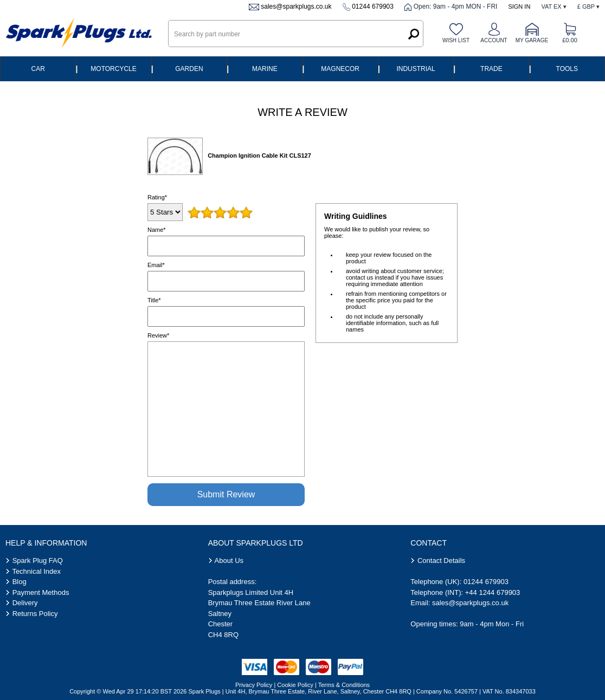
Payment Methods (41, 592)
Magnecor (340, 69)
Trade (491, 69)
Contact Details (441, 560)
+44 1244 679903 (493, 592)
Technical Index (36, 571)
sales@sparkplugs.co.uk (296, 7)
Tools (567, 69)
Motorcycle (113, 69)
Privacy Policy (254, 685)
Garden (189, 69)
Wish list (456, 40)
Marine (265, 69)
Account (494, 40)
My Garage (532, 40)
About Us (229, 560)
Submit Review (226, 494)
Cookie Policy (295, 685)
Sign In (519, 7)
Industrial (416, 69)
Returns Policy (35, 614)
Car (38, 69)
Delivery (25, 603)
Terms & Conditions (344, 685)
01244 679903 (373, 7)
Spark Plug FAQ (38, 560)
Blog (20, 582)
